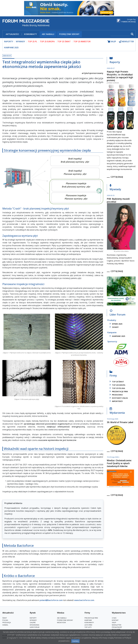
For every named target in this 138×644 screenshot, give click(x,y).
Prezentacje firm (118, 391)
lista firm (88, 625)
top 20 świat (116, 382)
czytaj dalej (117, 177)
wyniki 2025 (116, 324)
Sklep (114, 622)
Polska (5, 620)
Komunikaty (30, 34)
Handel (5, 625)
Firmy (113, 374)
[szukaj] (120, 34)
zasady (114, 327)
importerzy (116, 401)
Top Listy (88, 627)
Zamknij (75, 641)
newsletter (126, 42)
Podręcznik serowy (69, 34)
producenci (116, 395)
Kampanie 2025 (11, 48)
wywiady (21, 42)
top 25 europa (47, 42)
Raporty (115, 61)
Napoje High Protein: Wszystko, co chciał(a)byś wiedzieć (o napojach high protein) (120, 76)
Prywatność (117, 627)
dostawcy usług (118, 398)
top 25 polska (117, 388)
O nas (114, 618)
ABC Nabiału (48, 34)
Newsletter (117, 625)
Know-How (61, 622)
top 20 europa (117, 385)
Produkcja (7, 622)
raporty (9, 42)
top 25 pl (32, 42)
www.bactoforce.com (84, 600)
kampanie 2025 (117, 336)
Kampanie (88, 620)
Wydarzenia (117, 411)
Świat (5, 618)
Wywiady (115, 188)
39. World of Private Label (120, 422)
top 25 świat (64, 42)
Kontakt (115, 620)
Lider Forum (117, 313)
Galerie (33, 622)
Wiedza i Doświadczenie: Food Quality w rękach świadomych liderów (119, 463)
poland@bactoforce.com (51, 600)
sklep (112, 42)
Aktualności (12, 34)
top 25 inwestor (82, 42)
